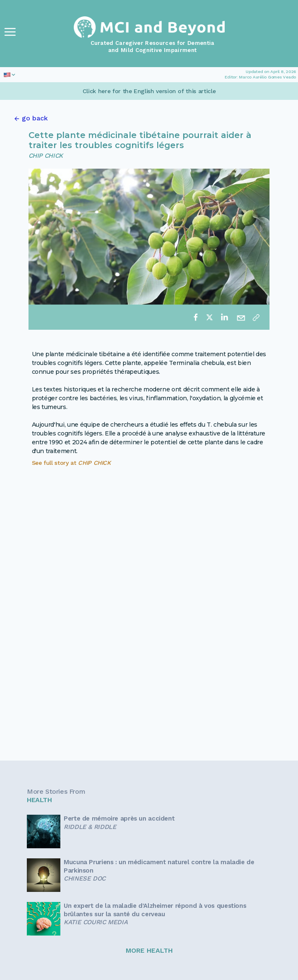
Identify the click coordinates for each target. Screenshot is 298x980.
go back (35, 118)
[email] (241, 317)
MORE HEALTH (149, 950)
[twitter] (210, 317)
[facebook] (196, 317)
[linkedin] (224, 317)
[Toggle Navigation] (10, 32)
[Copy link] (256, 317)
